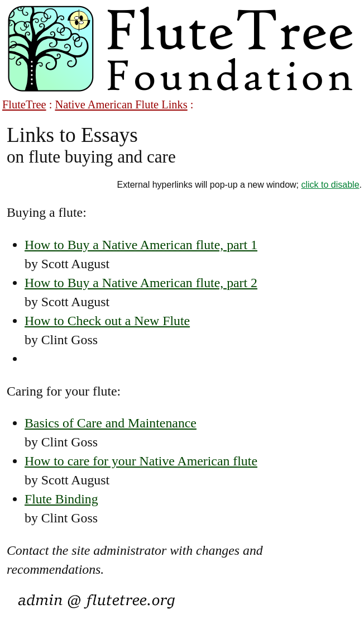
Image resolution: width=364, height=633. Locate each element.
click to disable (331, 185)
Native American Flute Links (121, 104)
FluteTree (24, 104)
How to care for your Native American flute (141, 461)
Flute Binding (61, 499)
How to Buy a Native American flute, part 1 (141, 245)
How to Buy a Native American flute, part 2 (141, 283)
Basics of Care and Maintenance (111, 423)
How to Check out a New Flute (107, 321)
